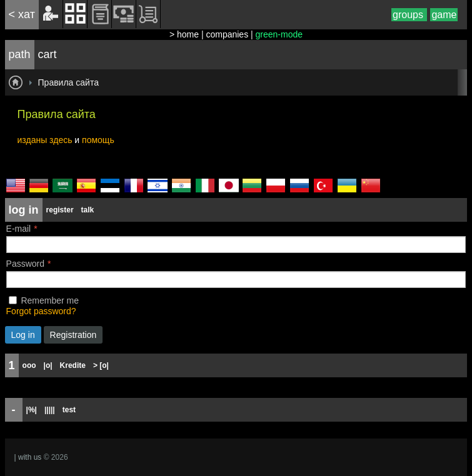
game (444, 15)
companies (227, 34)
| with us (28, 457)
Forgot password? (41, 311)
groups (409, 15)
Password (25, 264)
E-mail (19, 229)
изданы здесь (45, 140)
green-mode (279, 34)
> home (184, 34)
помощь (98, 140)
